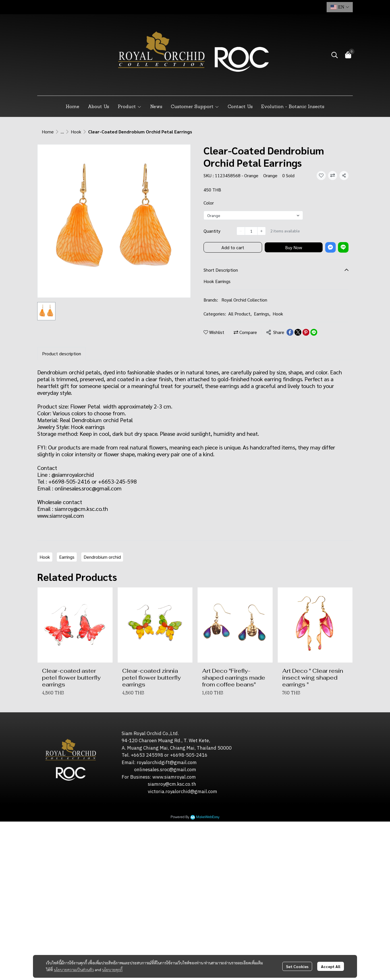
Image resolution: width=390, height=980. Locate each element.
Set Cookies (297, 966)
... (62, 132)
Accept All (331, 966)
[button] (340, 7)
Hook (76, 132)
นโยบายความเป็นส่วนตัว (74, 969)
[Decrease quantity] (241, 231)
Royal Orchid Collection (244, 300)
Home (48, 132)
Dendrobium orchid (102, 557)
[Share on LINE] (314, 332)
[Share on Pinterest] (306, 332)
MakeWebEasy (208, 817)
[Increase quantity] (262, 231)
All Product (240, 314)
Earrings (262, 314)
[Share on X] (298, 332)
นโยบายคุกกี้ (112, 969)
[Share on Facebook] (290, 332)
